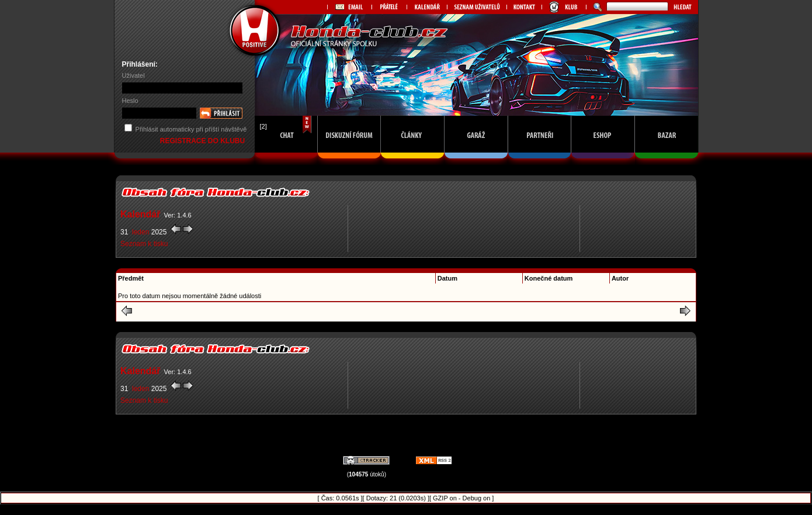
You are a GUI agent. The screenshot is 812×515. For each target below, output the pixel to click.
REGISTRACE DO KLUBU (204, 141)
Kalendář (140, 214)
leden (141, 232)
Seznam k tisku (144, 244)
